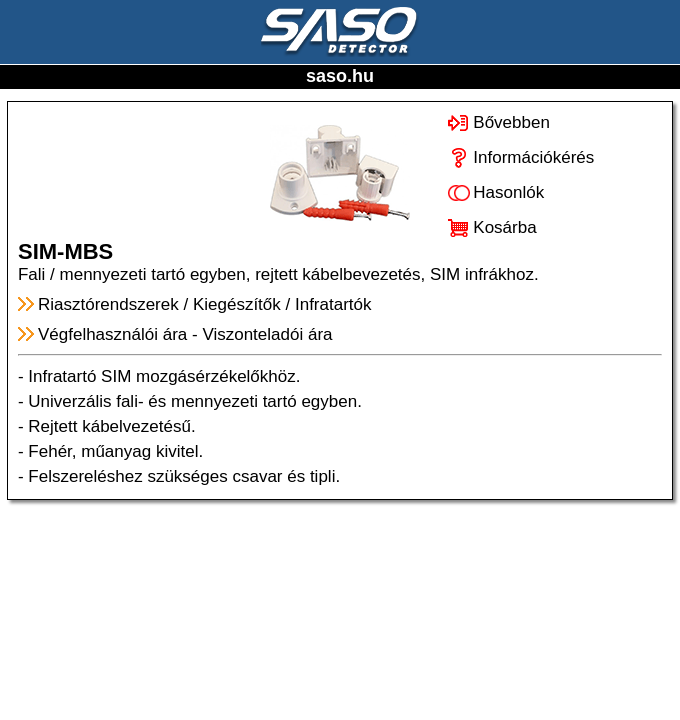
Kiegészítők (237, 304)
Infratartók (333, 304)
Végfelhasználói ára (112, 334)
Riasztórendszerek (108, 304)
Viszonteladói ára (267, 334)
